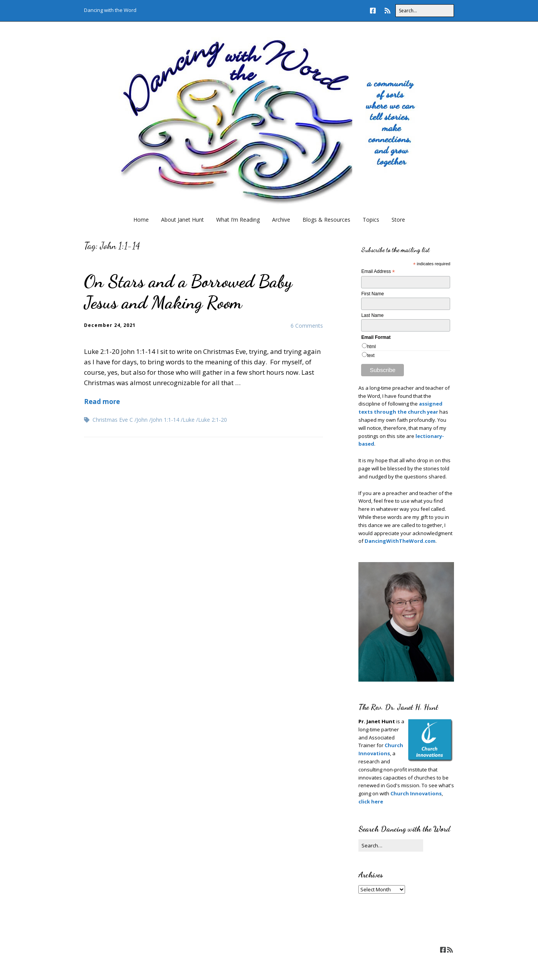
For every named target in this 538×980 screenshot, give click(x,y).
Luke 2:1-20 (213, 420)
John (142, 420)
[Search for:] (425, 11)
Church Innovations (416, 793)
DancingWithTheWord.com (399, 541)
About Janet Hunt (182, 220)
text (371, 355)
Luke (189, 420)
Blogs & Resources (326, 220)
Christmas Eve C (113, 420)
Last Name (372, 315)
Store (398, 220)
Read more (102, 402)
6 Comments (307, 326)
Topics (371, 220)
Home (141, 220)
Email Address (378, 272)
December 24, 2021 (110, 325)
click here (371, 802)
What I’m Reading (238, 220)
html (371, 347)
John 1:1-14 (165, 420)
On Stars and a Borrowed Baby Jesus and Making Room (188, 292)
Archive (281, 220)
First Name (372, 294)
